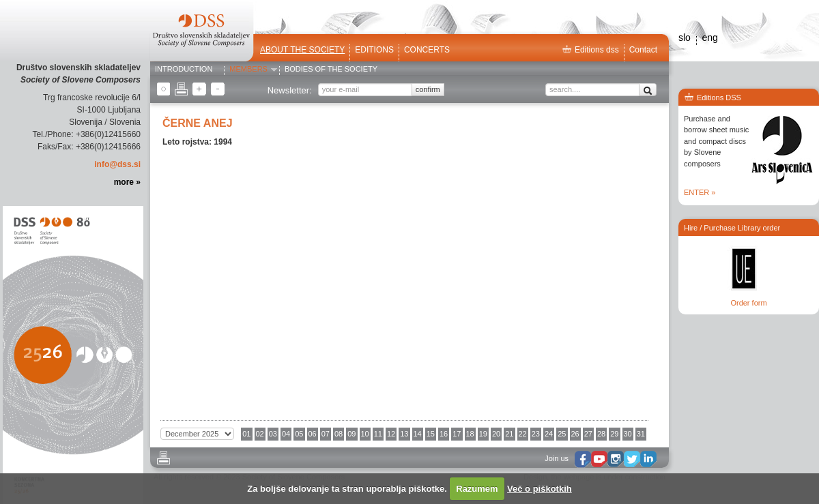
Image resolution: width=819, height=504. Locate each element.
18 (470, 434)
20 (496, 434)
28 (601, 434)
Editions (374, 50)
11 (378, 434)
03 (273, 434)
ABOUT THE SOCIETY (302, 50)
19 (483, 434)
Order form (748, 303)
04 (286, 434)
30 (628, 434)
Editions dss (590, 50)
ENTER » (700, 192)
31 (641, 434)
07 (326, 434)
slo (685, 38)
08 (339, 434)
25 (562, 434)
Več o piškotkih (540, 489)
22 (523, 434)
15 (431, 434)
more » (127, 182)
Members (248, 70)
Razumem (477, 489)
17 (457, 434)
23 (536, 434)
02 (260, 434)
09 (351, 434)
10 (365, 434)
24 (549, 434)
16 (444, 434)
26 (575, 434)
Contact (643, 50)
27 (588, 434)
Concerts (427, 50)
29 (614, 434)
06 (313, 434)
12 (391, 434)
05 (299, 434)
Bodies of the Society (331, 70)
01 (246, 434)
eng (709, 38)
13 (404, 434)
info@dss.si (117, 164)
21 (509, 434)
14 (418, 434)
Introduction (184, 70)
